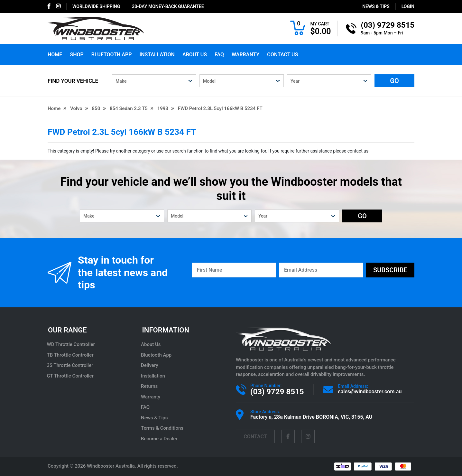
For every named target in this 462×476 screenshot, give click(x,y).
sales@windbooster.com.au (370, 392)
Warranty (245, 55)
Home (55, 55)
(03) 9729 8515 (277, 392)
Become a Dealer (160, 439)
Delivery (151, 365)
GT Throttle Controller (71, 376)
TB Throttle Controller (71, 355)
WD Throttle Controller (72, 344)
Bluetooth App (112, 55)
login (408, 6)
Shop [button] (77, 55)
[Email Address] (321, 270)
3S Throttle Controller (71, 365)
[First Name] (234, 270)
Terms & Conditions (163, 428)
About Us (195, 55)
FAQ (219, 55)
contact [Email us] (255, 437)
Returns (150, 386)
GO (394, 81)
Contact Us (282, 55)
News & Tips (376, 6)
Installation (157, 55)
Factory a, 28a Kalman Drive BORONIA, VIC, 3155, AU (311, 417)
